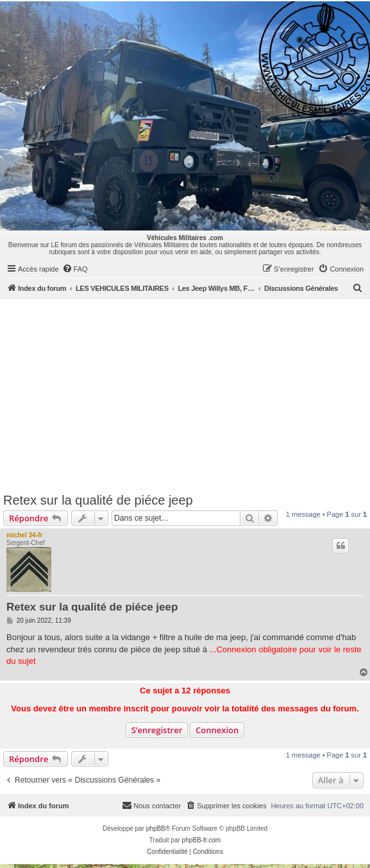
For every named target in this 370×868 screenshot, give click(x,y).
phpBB (156, 829)
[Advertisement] (185, 395)
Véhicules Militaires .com (185, 238)
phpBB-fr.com (202, 840)
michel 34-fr (24, 535)
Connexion (217, 730)
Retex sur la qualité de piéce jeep (98, 500)
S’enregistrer (157, 730)
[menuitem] (75, 269)
